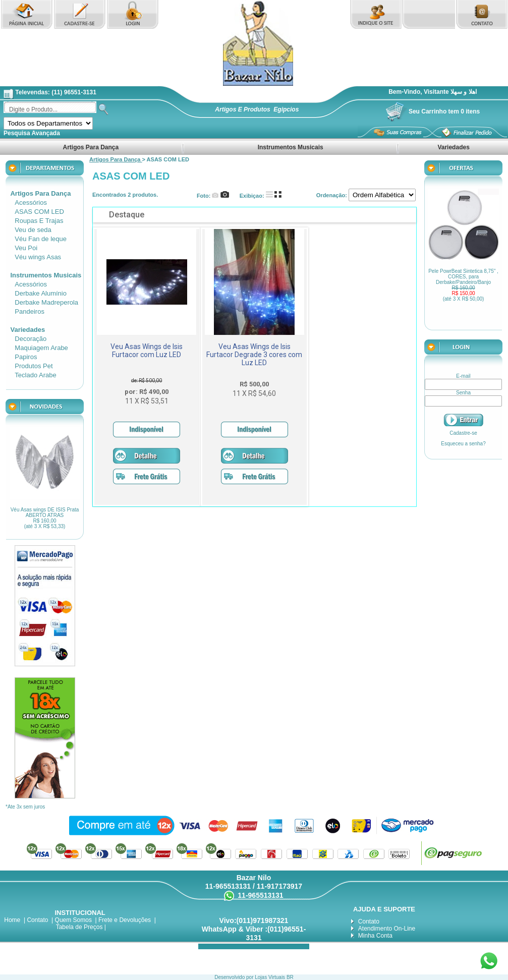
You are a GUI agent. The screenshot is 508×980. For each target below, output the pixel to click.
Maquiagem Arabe (41, 348)
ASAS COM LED (39, 212)
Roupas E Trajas (39, 221)
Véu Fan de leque (41, 239)
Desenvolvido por (235, 977)
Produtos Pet (34, 366)
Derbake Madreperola (46, 302)
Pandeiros (30, 311)
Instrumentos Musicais (290, 147)
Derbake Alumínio (41, 293)
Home (12, 920)
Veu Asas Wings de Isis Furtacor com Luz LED (147, 351)
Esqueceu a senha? (463, 444)
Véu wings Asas (38, 257)
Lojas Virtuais (271, 977)
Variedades (454, 147)
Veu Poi (26, 248)
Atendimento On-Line (387, 929)
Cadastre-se (463, 433)
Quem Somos (73, 920)
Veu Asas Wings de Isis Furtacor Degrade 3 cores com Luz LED (254, 355)
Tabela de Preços (79, 927)
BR (290, 977)
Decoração (31, 339)
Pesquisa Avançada (32, 133)
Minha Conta (375, 936)
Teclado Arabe (35, 375)
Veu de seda (33, 230)
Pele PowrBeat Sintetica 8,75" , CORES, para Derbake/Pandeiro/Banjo (463, 285)
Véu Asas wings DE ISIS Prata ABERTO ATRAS (45, 518)
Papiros (26, 357)
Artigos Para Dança (91, 147)
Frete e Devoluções (125, 920)
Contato (37, 920)
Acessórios (31, 203)
